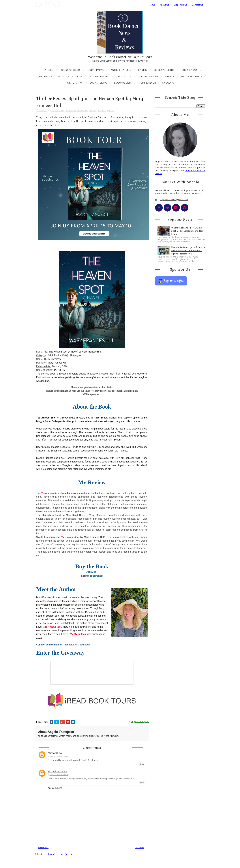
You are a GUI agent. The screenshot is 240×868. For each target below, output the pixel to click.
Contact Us (197, 5)
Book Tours (71, 110)
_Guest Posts (124, 76)
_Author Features (121, 70)
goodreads (96, 576)
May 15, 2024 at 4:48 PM (59, 775)
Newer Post (43, 848)
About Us (164, 5)
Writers (169, 76)
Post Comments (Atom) (60, 854)
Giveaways (168, 83)
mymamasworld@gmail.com (174, 199)
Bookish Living (98, 83)
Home (152, 5)
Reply (142, 764)
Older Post (140, 848)
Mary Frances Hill (58, 771)
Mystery (93, 110)
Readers (142, 70)
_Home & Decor (147, 83)
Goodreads (84, 645)
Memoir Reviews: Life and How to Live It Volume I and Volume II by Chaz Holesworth (188, 251)
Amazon (92, 572)
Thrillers (111, 110)
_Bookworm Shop (148, 76)
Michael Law (55, 753)
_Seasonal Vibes (122, 83)
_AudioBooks (74, 76)
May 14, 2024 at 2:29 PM (59, 756)
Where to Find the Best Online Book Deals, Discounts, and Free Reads (187, 231)
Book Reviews (58, 110)
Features (48, 70)
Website (70, 645)
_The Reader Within (49, 76)
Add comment (55, 788)
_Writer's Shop (75, 83)
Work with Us (180, 5)
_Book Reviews (95, 70)
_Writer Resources (191, 76)
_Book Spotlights (70, 70)
